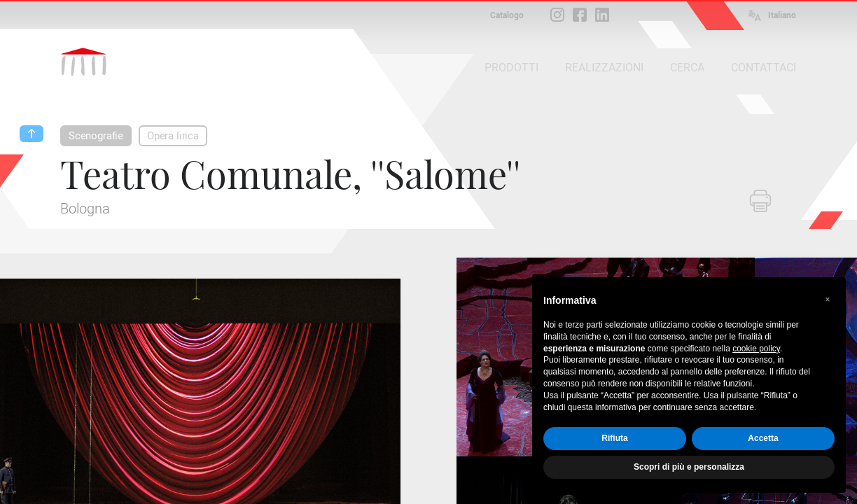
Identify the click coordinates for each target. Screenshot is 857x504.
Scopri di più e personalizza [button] (689, 467)
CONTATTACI (764, 68)
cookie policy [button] (756, 349)
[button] (828, 300)
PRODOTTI (511, 68)
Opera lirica (173, 136)
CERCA (687, 68)
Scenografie (96, 136)
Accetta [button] (763, 438)
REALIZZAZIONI (604, 68)
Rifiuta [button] (614, 438)
